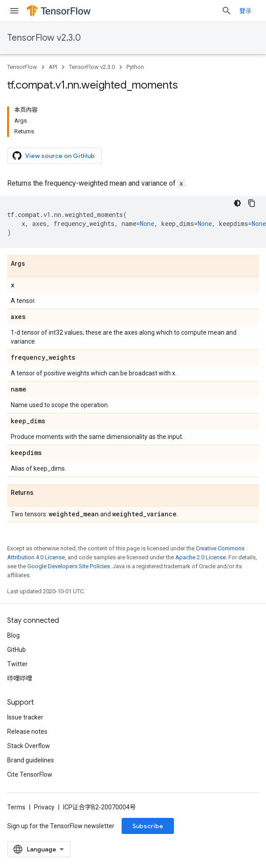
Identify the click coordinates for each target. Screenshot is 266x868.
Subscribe (148, 826)
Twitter (17, 664)
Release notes (27, 732)
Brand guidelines (31, 760)
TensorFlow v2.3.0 (44, 38)
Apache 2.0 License (201, 557)
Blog (13, 635)
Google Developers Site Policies (69, 566)
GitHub (17, 650)
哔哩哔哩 (20, 678)
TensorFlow (22, 67)
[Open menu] (14, 11)
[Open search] (227, 11)
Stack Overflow (29, 746)
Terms (16, 807)
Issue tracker (25, 717)
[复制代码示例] (252, 203)
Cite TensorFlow (30, 774)
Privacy (44, 807)
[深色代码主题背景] (237, 203)
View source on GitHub (54, 156)
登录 (245, 11)
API (53, 67)
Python (135, 67)
